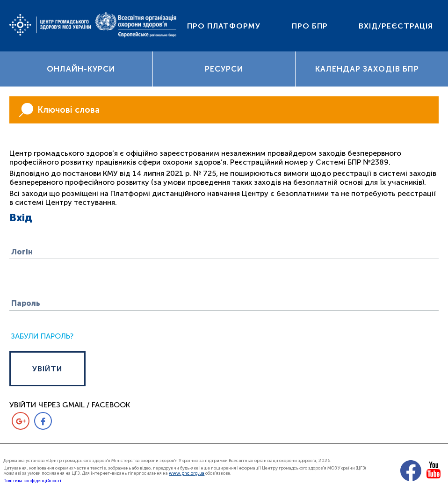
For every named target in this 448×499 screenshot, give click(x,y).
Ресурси (224, 70)
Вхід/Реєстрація (396, 26)
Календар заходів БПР (367, 70)
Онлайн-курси (81, 70)
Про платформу (224, 26)
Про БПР (310, 26)
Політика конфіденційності (32, 482)
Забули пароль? (42, 338)
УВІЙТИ (51, 371)
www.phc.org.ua (187, 475)
